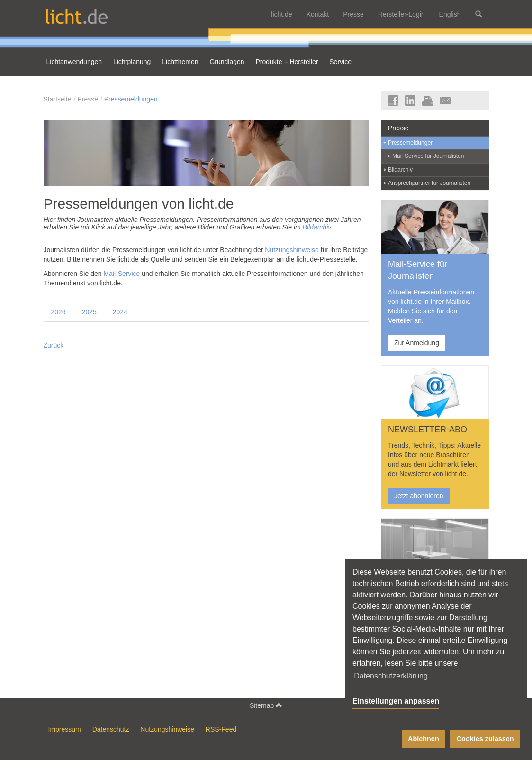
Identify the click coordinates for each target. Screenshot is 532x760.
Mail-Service (122, 274)
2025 (89, 312)
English (450, 14)
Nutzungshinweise (292, 250)
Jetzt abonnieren (419, 496)
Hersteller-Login (401, 14)
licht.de (281, 14)
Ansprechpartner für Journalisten (429, 183)
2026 (59, 312)
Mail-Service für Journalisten (428, 156)
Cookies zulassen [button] (485, 739)
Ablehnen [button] (424, 739)
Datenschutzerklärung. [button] (392, 676)
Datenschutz (111, 729)
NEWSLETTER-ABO (428, 430)
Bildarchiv (317, 227)
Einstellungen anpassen (396, 701)
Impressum (65, 729)
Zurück (54, 345)
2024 (120, 312)
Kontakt (318, 14)
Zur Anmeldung (417, 343)
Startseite (58, 99)
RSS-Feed (221, 729)
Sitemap (266, 705)
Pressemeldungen (131, 99)
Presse (353, 14)
